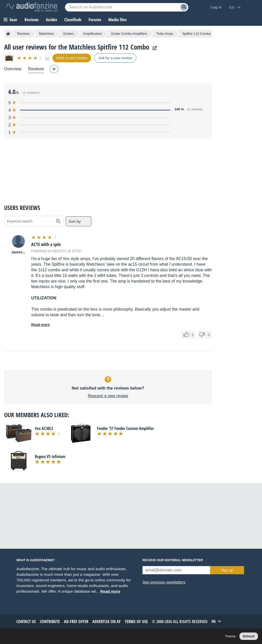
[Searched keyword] (127, 7)
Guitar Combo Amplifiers (129, 34)
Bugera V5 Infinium (50, 456)
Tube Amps (165, 34)
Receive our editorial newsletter (173, 560)
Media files (117, 20)
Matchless (46, 34)
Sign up (227, 570)
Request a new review (108, 396)
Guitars (69, 34)
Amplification (93, 34)
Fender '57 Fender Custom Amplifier (125, 428)
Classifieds (73, 20)
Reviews (32, 20)
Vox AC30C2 (44, 428)
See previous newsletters (164, 582)
